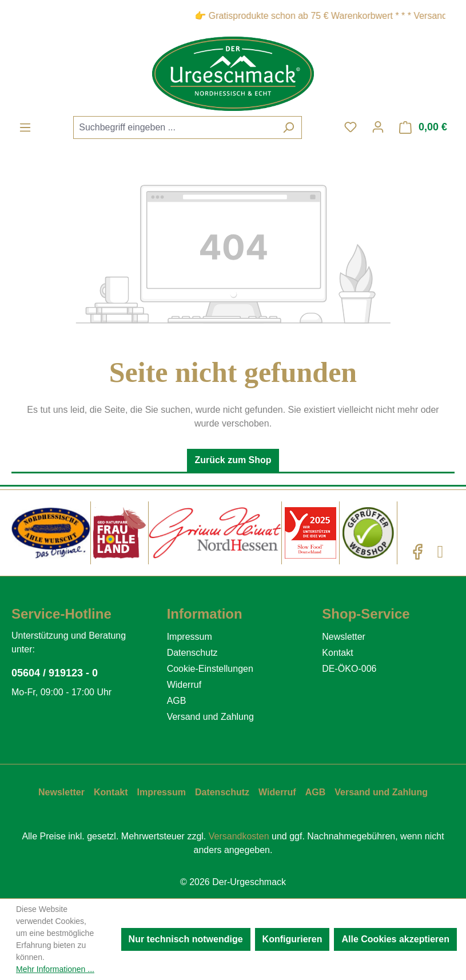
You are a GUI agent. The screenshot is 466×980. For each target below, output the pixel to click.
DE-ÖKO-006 (349, 669)
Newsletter (344, 637)
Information (205, 614)
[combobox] (174, 128)
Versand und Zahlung (210, 717)
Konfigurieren (292, 939)
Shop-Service (366, 614)
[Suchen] (288, 128)
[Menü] (25, 128)
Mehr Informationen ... (55, 969)
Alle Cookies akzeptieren (395, 939)
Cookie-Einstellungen (210, 669)
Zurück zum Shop (233, 460)
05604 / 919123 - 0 (55, 673)
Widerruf (184, 685)
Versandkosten (239, 836)
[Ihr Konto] (378, 127)
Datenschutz (192, 653)
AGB (177, 701)
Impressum (190, 637)
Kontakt (337, 653)
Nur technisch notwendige (186, 939)
